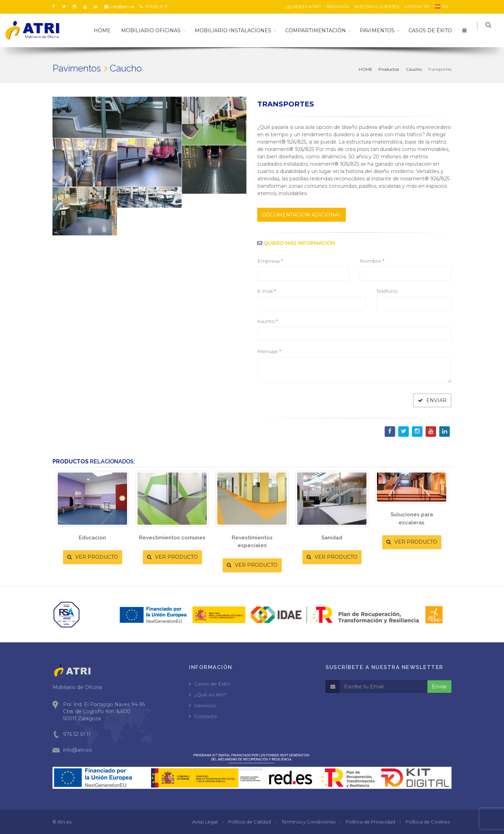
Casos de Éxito (212, 684)
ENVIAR (432, 400)
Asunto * (268, 321)
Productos (389, 69)
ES (441, 6)
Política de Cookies (428, 822)
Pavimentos (381, 30)
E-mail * (267, 291)
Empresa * (270, 261)
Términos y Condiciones (308, 822)
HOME (106, 30)
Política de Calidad (250, 822)
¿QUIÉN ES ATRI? (303, 6)
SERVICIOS (338, 6)
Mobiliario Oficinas (154, 30)
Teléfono (387, 291)
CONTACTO (417, 6)
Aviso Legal (205, 822)
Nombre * (372, 261)
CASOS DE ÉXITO (434, 30)
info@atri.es (119, 6)
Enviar (439, 687)
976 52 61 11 (153, 6)
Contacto (206, 716)
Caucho (413, 69)
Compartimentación (319, 30)
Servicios (205, 705)
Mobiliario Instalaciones (236, 30)
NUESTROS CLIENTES (377, 6)
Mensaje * (269, 351)
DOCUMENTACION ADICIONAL (302, 215)
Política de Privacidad (370, 822)
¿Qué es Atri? (210, 695)
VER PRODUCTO (93, 557)
